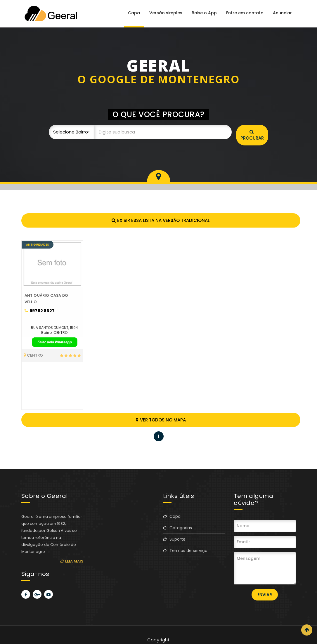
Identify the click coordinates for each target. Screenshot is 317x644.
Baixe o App (204, 13)
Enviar (265, 595)
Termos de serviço (185, 551)
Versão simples (166, 13)
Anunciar (282, 13)
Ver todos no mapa (161, 420)
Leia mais (72, 561)
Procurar (252, 135)
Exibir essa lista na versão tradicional (161, 220)
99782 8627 (40, 311)
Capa (134, 13)
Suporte (174, 539)
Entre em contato (245, 13)
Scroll (307, 630)
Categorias (177, 528)
